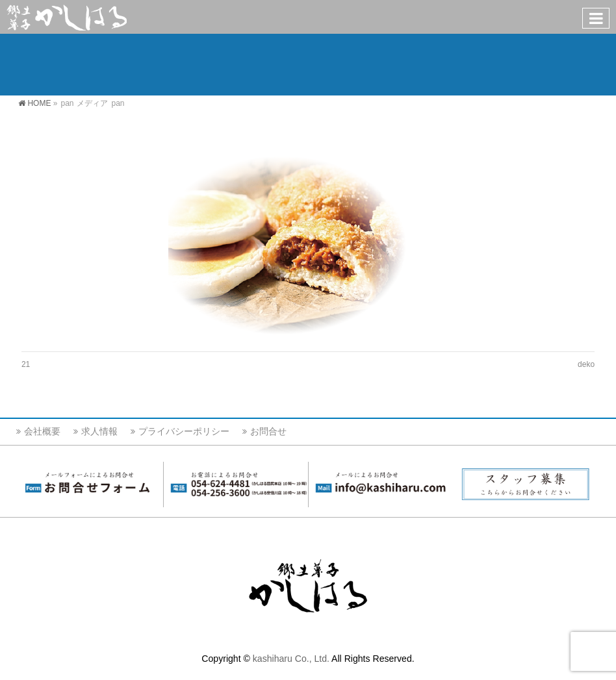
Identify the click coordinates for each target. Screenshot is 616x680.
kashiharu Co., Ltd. (291, 659)
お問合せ (268, 431)
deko (586, 364)
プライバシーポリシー (184, 431)
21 (26, 364)
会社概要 (42, 431)
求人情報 (99, 431)
